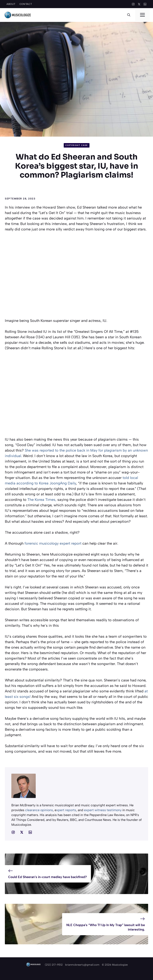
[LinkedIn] (145, 4)
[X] (139, 4)
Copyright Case (77, 145)
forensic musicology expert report (53, 543)
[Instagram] (133, 4)
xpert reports (66, 810)
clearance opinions (39, 810)
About (11, 4)
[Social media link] (13, 832)
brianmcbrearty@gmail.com (82, 965)
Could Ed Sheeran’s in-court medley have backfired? (47, 877)
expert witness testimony (103, 810)
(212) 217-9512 (54, 965)
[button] (129, 15)
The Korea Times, (42, 500)
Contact (26, 4)
